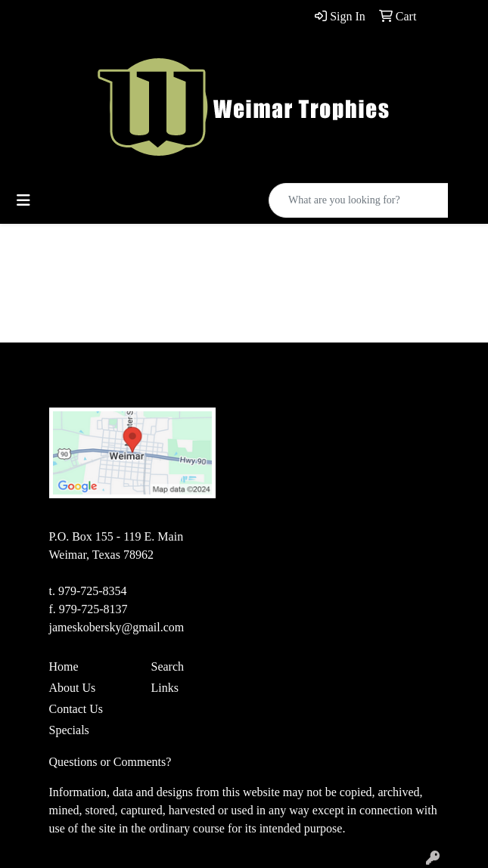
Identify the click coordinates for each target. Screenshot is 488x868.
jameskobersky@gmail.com (117, 627)
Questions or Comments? (110, 762)
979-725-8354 (93, 591)
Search (168, 666)
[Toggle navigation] (23, 200)
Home (64, 666)
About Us (73, 688)
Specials (69, 730)
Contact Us (76, 709)
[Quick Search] (359, 200)
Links (165, 688)
